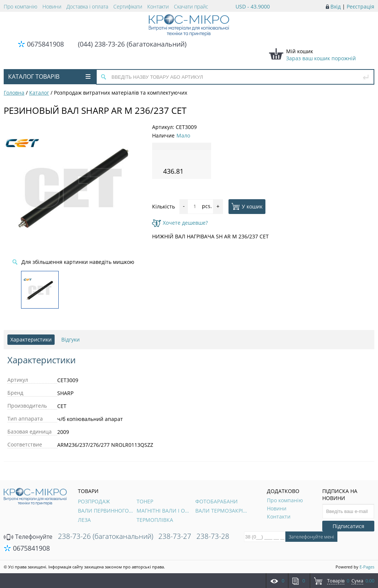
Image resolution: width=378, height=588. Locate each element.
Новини (52, 6)
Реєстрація (360, 6)
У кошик (247, 206)
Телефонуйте (28, 537)
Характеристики (31, 339)
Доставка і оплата (87, 6)
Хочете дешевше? (180, 223)
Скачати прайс (191, 6)
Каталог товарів (49, 77)
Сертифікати (128, 6)
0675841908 (45, 44)
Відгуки (71, 339)
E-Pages (367, 567)
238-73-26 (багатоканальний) (106, 536)
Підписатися (348, 526)
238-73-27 (175, 536)
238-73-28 (213, 536)
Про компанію (20, 6)
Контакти (158, 6)
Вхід (336, 6)
